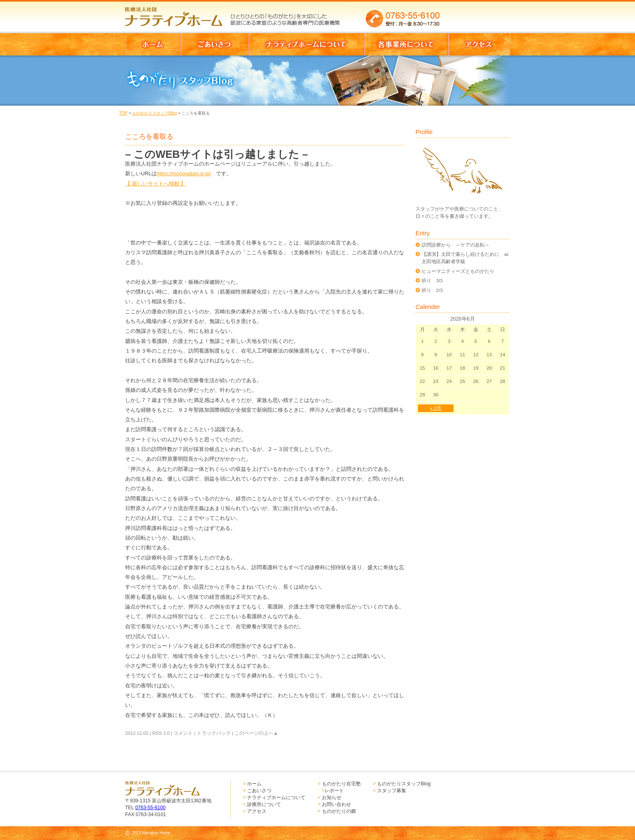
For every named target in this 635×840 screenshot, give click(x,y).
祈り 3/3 (432, 281)
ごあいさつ (259, 791)
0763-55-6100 (150, 808)
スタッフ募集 (392, 791)
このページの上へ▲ (256, 733)
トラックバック (214, 733)
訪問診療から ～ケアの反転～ (456, 245)
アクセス (257, 811)
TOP (123, 113)
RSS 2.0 (161, 733)
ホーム (254, 784)
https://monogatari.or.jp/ (184, 173)
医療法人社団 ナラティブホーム (177, 14)
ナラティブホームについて (276, 797)
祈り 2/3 (432, 290)
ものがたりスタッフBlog (154, 113)
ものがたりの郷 (339, 811)
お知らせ (332, 797)
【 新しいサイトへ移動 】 (156, 184)
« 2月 (436, 408)
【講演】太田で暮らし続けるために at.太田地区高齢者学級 (466, 258)
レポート (334, 791)
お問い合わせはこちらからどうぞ (479, 14)
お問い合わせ (337, 804)
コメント (183, 733)
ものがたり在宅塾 (341, 784)
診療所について (264, 804)
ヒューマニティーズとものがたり (458, 271)
